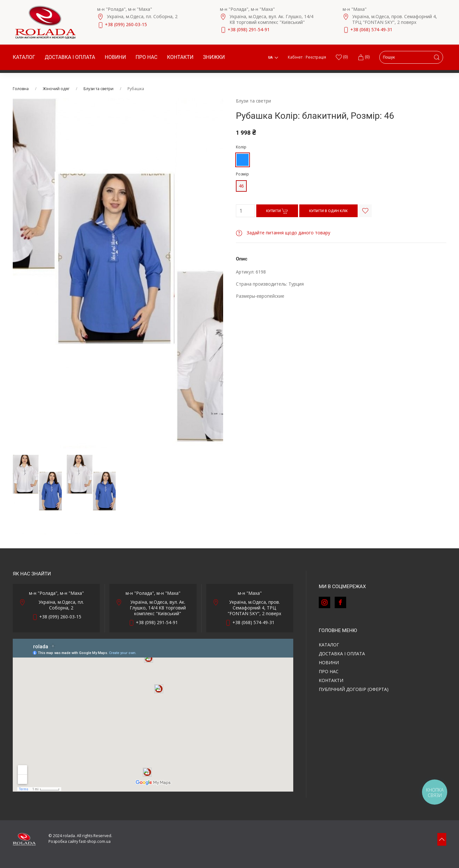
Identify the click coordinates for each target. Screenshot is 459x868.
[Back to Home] (45, 22)
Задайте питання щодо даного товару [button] (283, 233)
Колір (241, 147)
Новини (116, 57)
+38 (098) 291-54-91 (249, 29)
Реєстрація (316, 57)
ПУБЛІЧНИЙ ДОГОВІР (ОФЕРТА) (354, 689)
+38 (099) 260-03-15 (126, 24)
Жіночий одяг (56, 89)
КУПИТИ (277, 211)
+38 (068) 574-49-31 (371, 29)
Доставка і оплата (70, 57)
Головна (21, 89)
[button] (442, 839)
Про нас (146, 57)
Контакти (180, 57)
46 (241, 186)
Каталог (24, 57)
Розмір (242, 174)
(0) (364, 57)
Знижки (214, 57)
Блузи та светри (98, 89)
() (342, 57)
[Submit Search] (437, 57)
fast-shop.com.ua (95, 841)
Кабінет (295, 57)
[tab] (37, 494)
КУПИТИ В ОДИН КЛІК (328, 211)
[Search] (411, 57)
